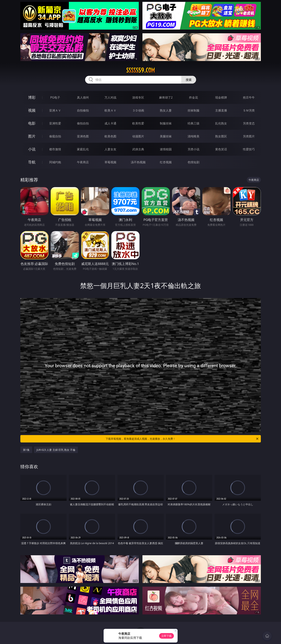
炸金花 (193, 97)
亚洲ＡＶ (55, 110)
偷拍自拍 (83, 123)
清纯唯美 (193, 136)
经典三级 (193, 123)
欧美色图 (110, 136)
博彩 (32, 97)
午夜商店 (83, 162)
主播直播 (221, 110)
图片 (32, 136)
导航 (32, 162)
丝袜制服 (193, 110)
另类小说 (193, 149)
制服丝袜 (166, 123)
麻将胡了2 (166, 97)
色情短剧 (193, 162)
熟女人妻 (166, 110)
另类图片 (249, 136)
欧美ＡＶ (110, 110)
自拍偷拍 (83, 110)
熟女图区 (221, 136)
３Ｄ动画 (138, 110)
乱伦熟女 (221, 123)
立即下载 (166, 636)
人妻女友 (110, 149)
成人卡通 (110, 123)
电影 (32, 123)
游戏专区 (138, 97)
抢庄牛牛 (249, 97)
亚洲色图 (83, 136)
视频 (32, 110)
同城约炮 (55, 162)
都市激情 (55, 149)
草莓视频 (110, 162)
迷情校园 (166, 149)
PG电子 (55, 97)
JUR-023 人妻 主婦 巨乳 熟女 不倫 (56, 450)
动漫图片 (138, 136)
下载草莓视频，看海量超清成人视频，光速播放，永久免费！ (182, 439)
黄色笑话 (221, 149)
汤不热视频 (138, 162)
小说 (32, 149)
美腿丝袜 (166, 136)
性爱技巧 (249, 149)
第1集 (26, 450)
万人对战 (110, 97)
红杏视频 (166, 162)
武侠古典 (138, 149)
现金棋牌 (221, 97)
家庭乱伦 (83, 149)
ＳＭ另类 (249, 110)
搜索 (189, 80)
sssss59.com (140, 70)
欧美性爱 (138, 123)
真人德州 (83, 97)
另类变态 (249, 123)
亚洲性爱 (55, 123)
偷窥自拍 (55, 136)
